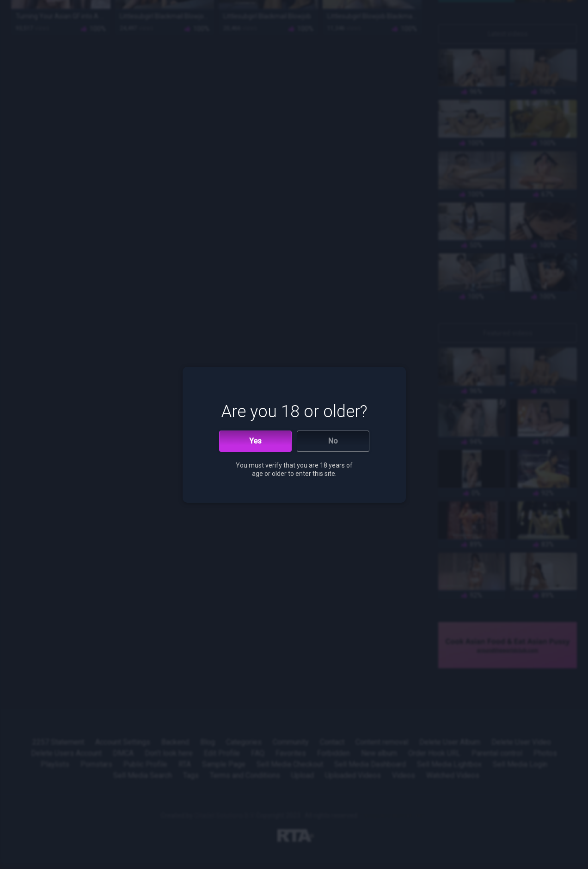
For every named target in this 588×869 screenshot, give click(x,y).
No (333, 441)
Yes (255, 441)
